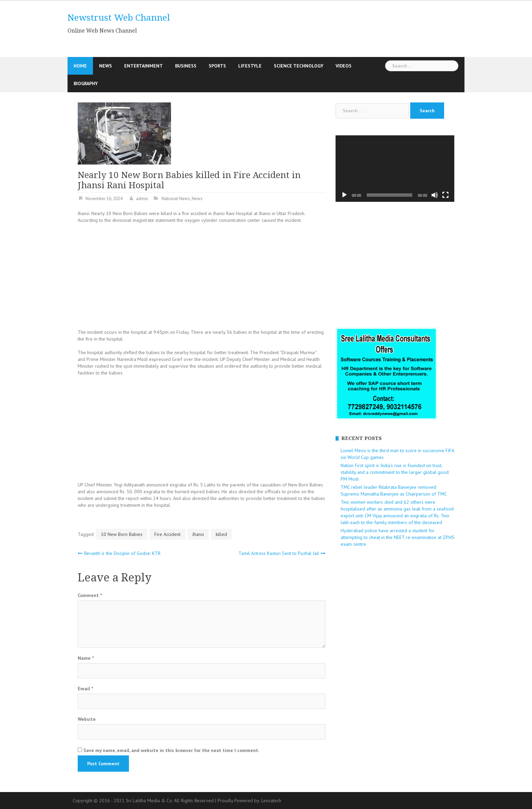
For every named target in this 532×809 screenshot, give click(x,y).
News (106, 66)
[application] (395, 169)
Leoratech (271, 801)
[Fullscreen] (445, 195)
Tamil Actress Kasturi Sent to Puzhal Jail (279, 553)
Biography (86, 83)
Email (85, 689)
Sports (217, 66)
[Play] (344, 195)
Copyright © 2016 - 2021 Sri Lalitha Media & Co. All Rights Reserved (144, 801)
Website (87, 719)
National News (176, 199)
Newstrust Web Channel (119, 18)
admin (142, 199)
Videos (344, 66)
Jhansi (198, 534)
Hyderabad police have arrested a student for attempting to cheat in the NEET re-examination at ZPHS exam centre (397, 537)
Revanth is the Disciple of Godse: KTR (122, 553)
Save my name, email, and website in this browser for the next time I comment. (171, 750)
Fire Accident (167, 534)
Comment (90, 595)
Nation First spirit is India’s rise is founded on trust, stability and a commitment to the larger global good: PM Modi (395, 472)
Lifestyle (250, 66)
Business (186, 66)
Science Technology (299, 66)
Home (80, 66)
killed (221, 534)
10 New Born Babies (122, 534)
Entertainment (144, 66)
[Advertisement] (328, 28)
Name (86, 658)
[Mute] (435, 195)
